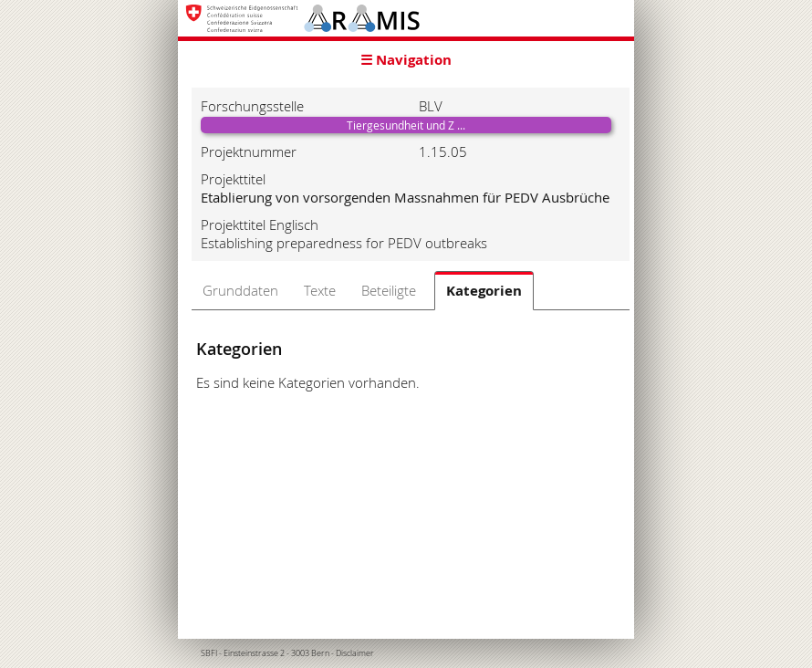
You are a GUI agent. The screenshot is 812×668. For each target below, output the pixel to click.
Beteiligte (389, 290)
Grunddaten (240, 290)
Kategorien (484, 291)
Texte (320, 290)
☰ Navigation (406, 60)
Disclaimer (355, 653)
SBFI (209, 653)
